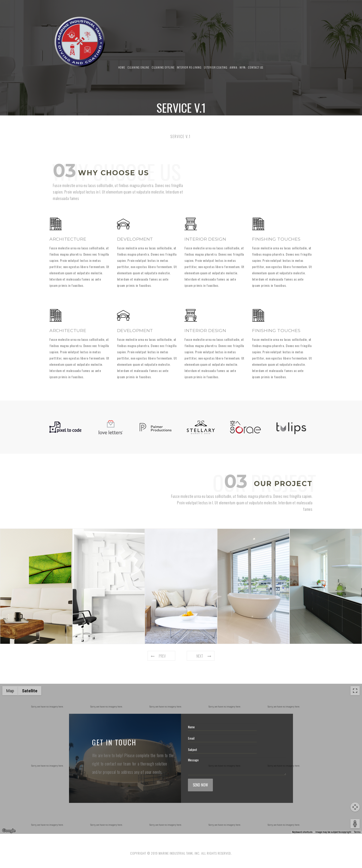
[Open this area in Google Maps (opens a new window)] (9, 831)
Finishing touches (276, 239)
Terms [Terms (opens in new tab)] (357, 832)
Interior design (205, 239)
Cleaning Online (138, 67)
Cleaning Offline (163, 67)
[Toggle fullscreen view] (355, 691)
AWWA (234, 67)
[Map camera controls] (355, 807)
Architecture (68, 239)
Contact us (256, 67)
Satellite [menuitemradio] (30, 691)
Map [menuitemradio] (10, 691)
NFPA (243, 67)
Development (135, 239)
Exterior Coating (216, 67)
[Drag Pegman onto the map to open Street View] (355, 824)
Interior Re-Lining (189, 67)
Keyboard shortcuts (302, 832)
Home (122, 67)
